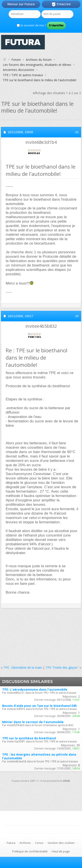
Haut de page (61, 851)
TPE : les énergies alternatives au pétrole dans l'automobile (39, 756)
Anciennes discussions (19, 70)
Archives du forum (39, 60)
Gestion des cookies (61, 843)
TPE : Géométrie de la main (23, 667)
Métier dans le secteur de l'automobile (33, 722)
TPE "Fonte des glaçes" (62, 667)
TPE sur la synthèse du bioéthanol (29, 738)
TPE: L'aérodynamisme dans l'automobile (35, 689)
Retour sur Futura (21, 4)
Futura (11, 843)
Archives (25, 843)
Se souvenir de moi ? (31, 25)
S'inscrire (61, 4)
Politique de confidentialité (30, 851)
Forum (16, 60)
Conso (39, 843)
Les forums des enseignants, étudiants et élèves (37, 65)
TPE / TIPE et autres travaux (23, 75)
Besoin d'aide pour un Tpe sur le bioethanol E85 (39, 706)
